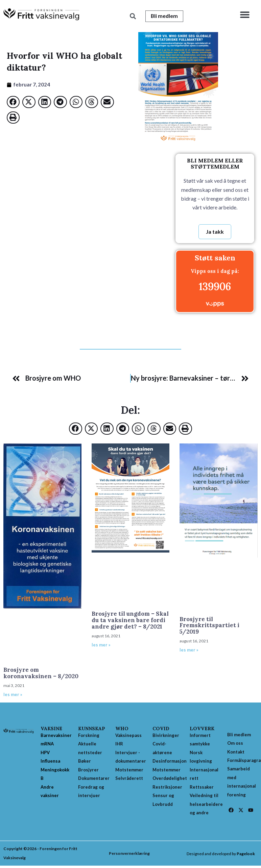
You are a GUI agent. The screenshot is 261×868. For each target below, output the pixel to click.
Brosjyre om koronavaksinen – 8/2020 (41, 673)
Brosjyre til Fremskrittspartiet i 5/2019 (209, 626)
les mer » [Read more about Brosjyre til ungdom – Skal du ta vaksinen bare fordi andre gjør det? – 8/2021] (101, 645)
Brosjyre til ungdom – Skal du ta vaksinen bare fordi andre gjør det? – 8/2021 (130, 620)
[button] (245, 14)
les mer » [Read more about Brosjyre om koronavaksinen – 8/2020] (13, 695)
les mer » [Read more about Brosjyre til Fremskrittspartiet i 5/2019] (189, 650)
